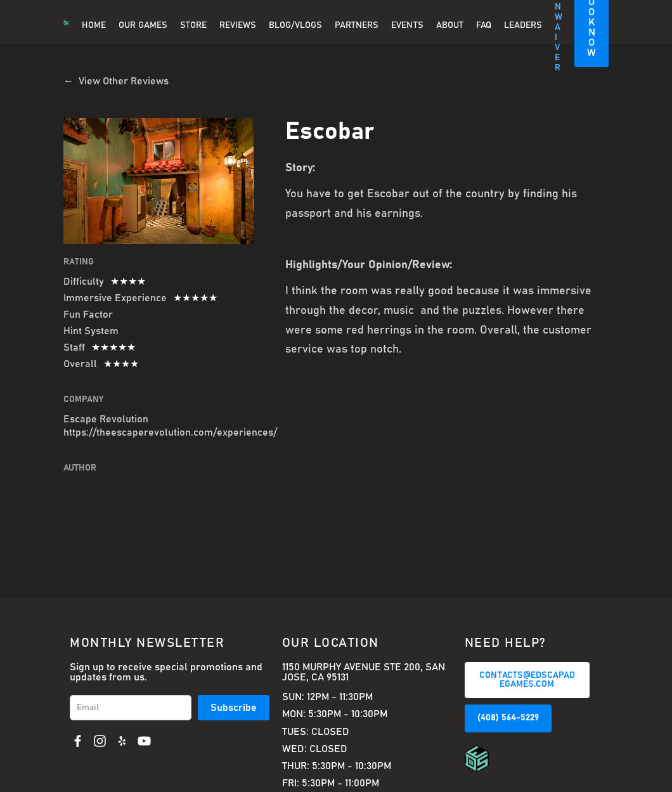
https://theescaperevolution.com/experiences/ (170, 432)
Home (94, 25)
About (450, 25)
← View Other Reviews (116, 81)
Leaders (523, 25)
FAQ (484, 25)
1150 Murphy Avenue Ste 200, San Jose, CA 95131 (364, 672)
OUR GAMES (143, 25)
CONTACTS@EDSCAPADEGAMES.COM (527, 680)
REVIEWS (238, 25)
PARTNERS (357, 25)
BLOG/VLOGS (295, 25)
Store (193, 25)
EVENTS (407, 25)
